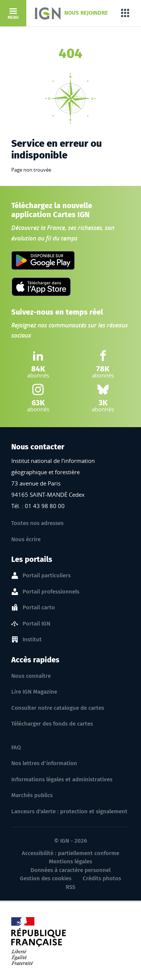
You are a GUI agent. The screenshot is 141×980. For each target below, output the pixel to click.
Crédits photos (102, 878)
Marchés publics (32, 795)
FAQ (16, 747)
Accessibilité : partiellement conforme (70, 853)
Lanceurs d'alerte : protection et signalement (69, 811)
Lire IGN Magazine (34, 692)
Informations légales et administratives (62, 779)
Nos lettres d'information (44, 763)
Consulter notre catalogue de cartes (58, 708)
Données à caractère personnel (70, 870)
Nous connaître (31, 676)
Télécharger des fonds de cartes (52, 724)
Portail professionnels (51, 592)
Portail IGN (36, 624)
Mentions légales (70, 861)
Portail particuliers (47, 576)
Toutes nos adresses (37, 523)
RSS (70, 887)
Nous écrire (26, 539)
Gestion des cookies (46, 878)
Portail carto (39, 608)
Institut (32, 640)
